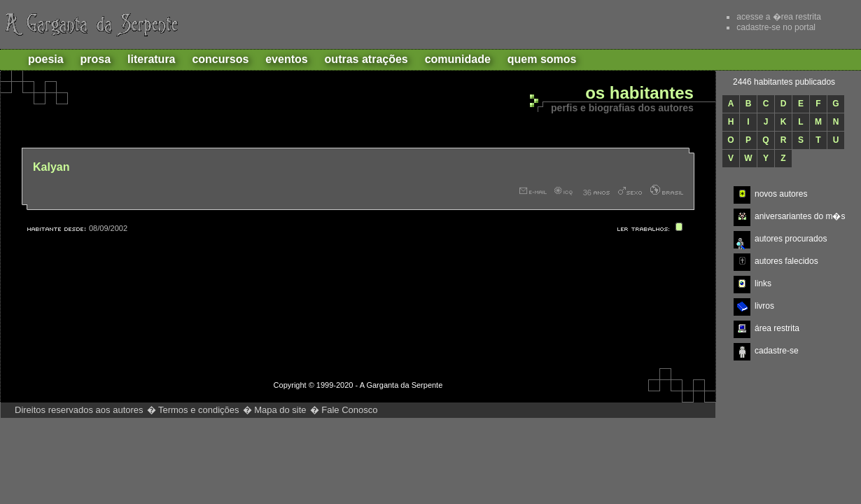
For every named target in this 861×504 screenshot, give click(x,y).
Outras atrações (366, 59)
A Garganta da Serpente (89, 24)
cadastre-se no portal (776, 27)
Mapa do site (280, 410)
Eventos (286, 59)
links (763, 283)
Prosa (96, 59)
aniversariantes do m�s (800, 216)
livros (764, 306)
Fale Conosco (349, 410)
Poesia (46, 59)
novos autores (781, 194)
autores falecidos (786, 261)
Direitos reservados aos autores (79, 410)
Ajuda (689, 24)
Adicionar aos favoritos (637, 24)
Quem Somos (542, 59)
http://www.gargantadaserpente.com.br (639, 410)
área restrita (777, 328)
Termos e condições (199, 410)
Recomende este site (584, 24)
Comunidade (458, 59)
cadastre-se (777, 351)
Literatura (151, 59)
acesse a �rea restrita (779, 17)
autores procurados (791, 239)
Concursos (220, 59)
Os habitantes (639, 93)
